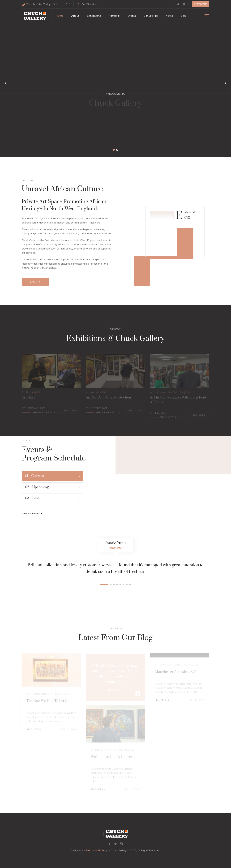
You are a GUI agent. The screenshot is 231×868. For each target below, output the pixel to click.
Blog (184, 16)
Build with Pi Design (97, 850)
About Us (35, 282)
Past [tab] (53, 498)
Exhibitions (94, 16)
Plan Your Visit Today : (46, 4)
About (75, 16)
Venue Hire (151, 16)
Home (59, 16)
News (169, 16)
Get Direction (87, 4)
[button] (114, 150)
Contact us (201, 4)
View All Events (32, 513)
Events (132, 16)
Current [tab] (53, 476)
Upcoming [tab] (53, 487)
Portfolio (114, 16)
